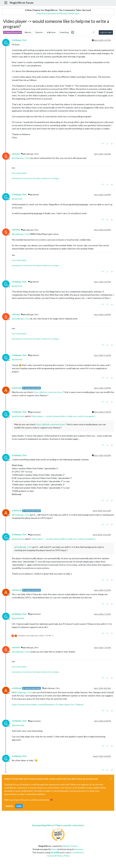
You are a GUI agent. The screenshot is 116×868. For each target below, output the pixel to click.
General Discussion (12, 32)
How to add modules (19, 173)
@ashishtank (34, 412)
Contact (51, 856)
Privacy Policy (63, 856)
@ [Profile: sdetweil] (17, 199)
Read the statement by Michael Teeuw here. (58, 13)
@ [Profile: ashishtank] (18, 416)
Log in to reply (106, 32)
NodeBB (55, 852)
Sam (54, 849)
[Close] (111, 779)
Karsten (79, 849)
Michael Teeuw (70, 846)
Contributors (78, 852)
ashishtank (17, 388)
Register (9, 806)
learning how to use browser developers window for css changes (35, 178)
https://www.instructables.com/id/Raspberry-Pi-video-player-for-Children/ (48, 704)
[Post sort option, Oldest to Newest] (94, 32)
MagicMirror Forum (22, 3)
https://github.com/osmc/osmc (48, 392)
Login (19, 806)
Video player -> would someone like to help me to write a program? (63, 416)
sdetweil (16, 154)
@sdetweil (33, 195)
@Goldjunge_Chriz (30, 154)
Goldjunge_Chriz (19, 40)
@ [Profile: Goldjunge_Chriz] (21, 158)
